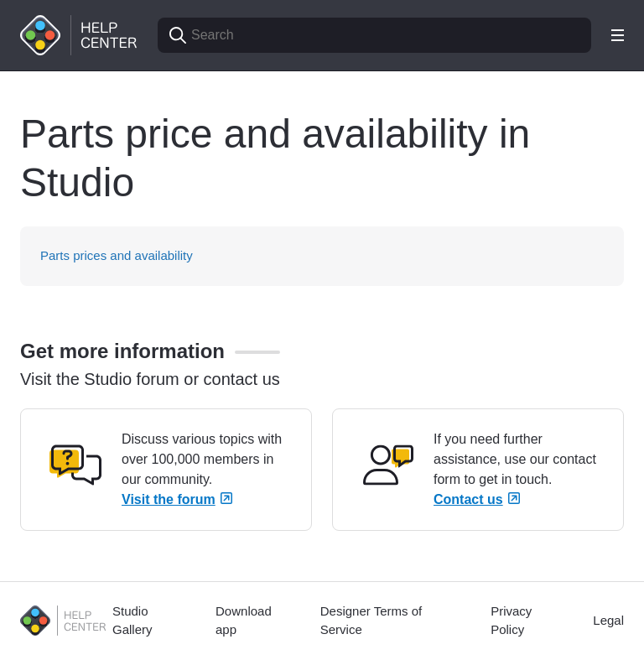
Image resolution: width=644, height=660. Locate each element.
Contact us (477, 499)
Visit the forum (177, 499)
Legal (608, 620)
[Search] (374, 35)
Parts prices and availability (117, 255)
